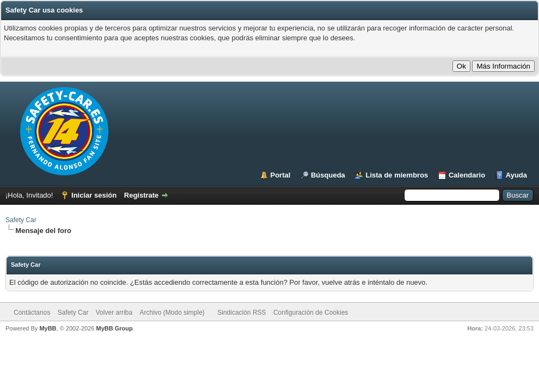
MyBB (48, 328)
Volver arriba (114, 313)
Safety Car (21, 220)
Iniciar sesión (94, 195)
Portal (281, 175)
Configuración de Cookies (311, 313)
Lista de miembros (397, 175)
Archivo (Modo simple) (172, 313)
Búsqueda (328, 175)
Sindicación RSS (241, 313)
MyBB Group (114, 328)
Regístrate (142, 195)
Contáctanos (32, 313)
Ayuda (516, 175)
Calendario (467, 175)
